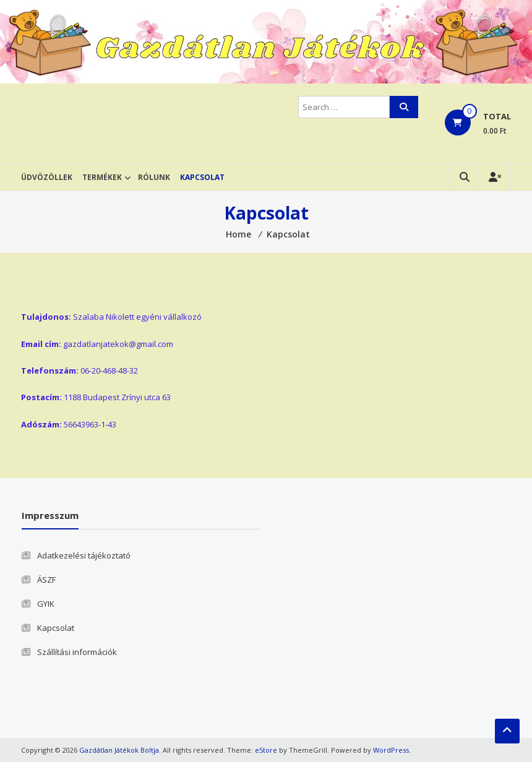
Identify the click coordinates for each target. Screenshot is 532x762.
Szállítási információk (77, 652)
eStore (266, 750)
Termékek (102, 177)
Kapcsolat (202, 177)
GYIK (46, 604)
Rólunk (154, 177)
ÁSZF (46, 580)
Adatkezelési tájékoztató (84, 555)
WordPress (391, 750)
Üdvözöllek (47, 177)
